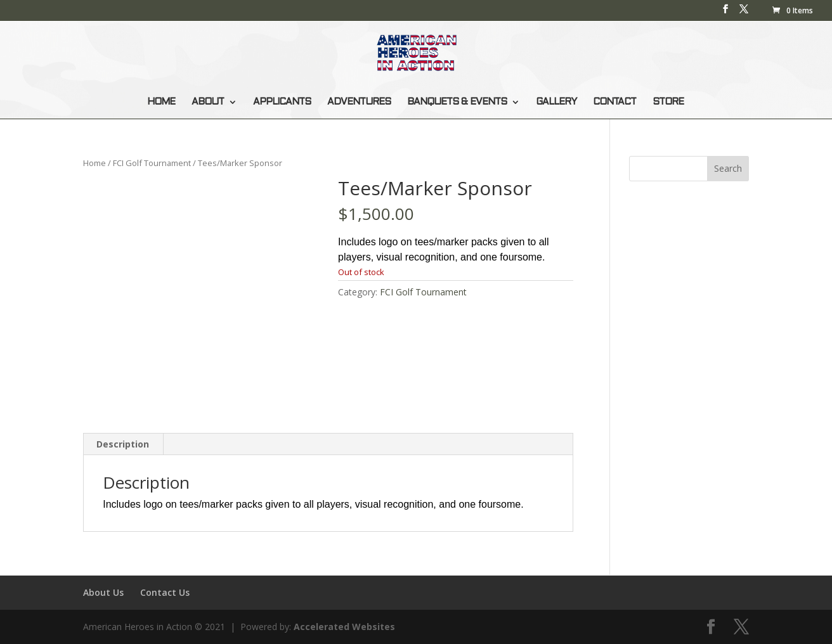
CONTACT (614, 102)
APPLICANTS (282, 102)
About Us (103, 592)
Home (94, 163)
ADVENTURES (359, 102)
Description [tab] (123, 444)
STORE (668, 102)
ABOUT (208, 102)
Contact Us (165, 592)
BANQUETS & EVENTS (457, 102)
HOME (161, 102)
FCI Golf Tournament (152, 163)
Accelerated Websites (344, 627)
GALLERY (556, 102)
